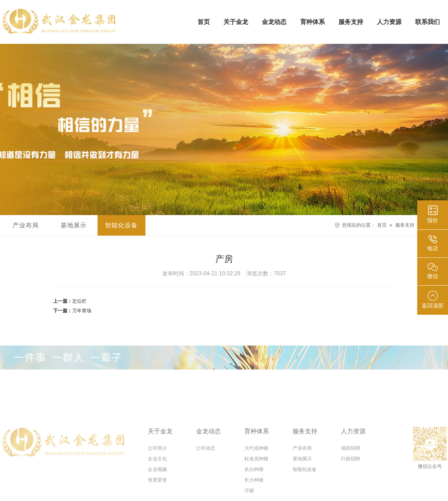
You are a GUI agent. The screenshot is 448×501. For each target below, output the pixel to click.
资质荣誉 (157, 495)
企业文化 (157, 474)
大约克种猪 (256, 463)
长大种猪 (254, 495)
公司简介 (157, 463)
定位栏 (70, 301)
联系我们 (427, 22)
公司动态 (206, 463)
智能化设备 (121, 225)
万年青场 (72, 311)
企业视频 (157, 484)
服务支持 (351, 22)
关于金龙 (236, 22)
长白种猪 (254, 484)
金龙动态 (274, 22)
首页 (204, 22)
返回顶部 (433, 300)
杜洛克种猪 (256, 474)
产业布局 (26, 225)
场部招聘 (350, 463)
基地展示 (74, 225)
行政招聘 (350, 474)
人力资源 (389, 22)
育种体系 (312, 22)
